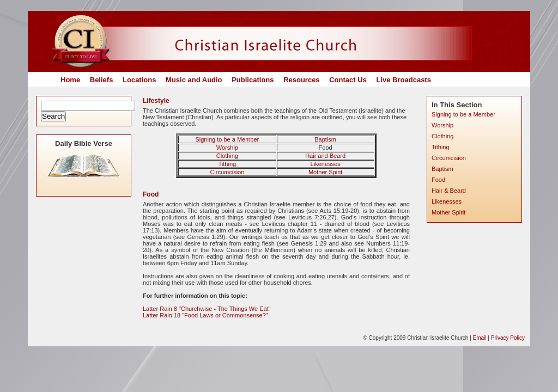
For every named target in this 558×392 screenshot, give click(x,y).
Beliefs (102, 80)
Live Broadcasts (403, 80)
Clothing (227, 156)
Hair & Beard (449, 191)
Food (438, 180)
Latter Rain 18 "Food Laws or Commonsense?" (205, 315)
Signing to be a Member (227, 139)
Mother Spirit (325, 172)
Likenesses (326, 164)
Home (70, 80)
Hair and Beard (325, 156)
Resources (301, 80)
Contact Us (348, 80)
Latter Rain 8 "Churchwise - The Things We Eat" (207, 309)
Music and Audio (194, 80)
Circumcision (227, 172)
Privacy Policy (508, 338)
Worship (227, 148)
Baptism (325, 139)
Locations (139, 80)
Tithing (228, 164)
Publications (253, 80)
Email (480, 338)
